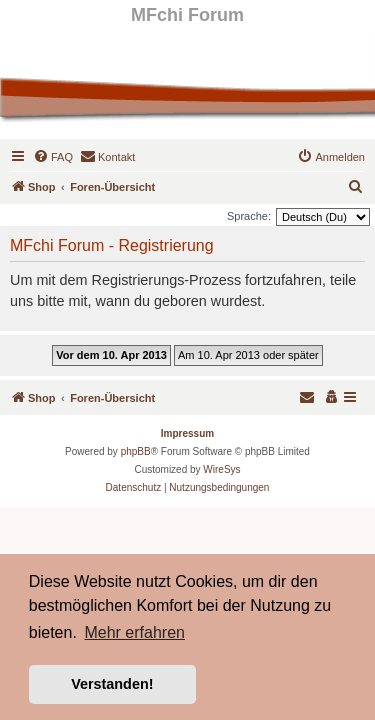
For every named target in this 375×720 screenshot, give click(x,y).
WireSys (221, 469)
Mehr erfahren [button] (134, 632)
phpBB (136, 451)
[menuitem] (53, 157)
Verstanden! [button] (112, 684)
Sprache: (249, 216)
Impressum (187, 433)
